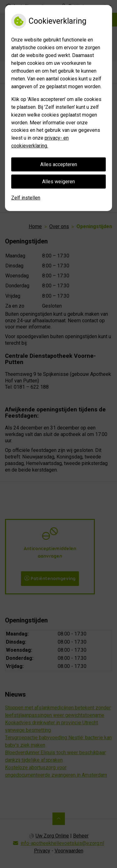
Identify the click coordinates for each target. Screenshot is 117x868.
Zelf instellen (26, 198)
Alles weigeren (58, 182)
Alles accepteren (59, 164)
